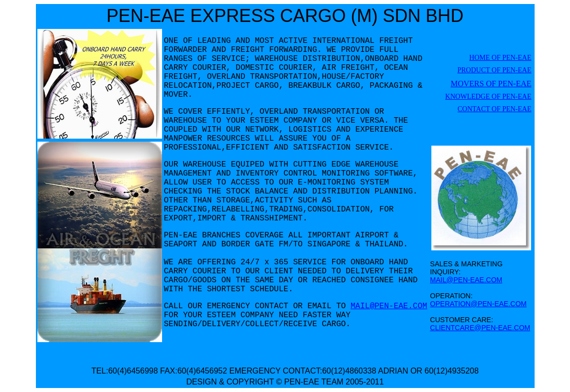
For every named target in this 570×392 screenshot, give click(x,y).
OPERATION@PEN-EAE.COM (478, 304)
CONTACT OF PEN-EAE (495, 109)
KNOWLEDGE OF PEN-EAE (488, 97)
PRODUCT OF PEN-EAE (494, 70)
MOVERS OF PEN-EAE (491, 84)
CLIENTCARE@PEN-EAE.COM (480, 328)
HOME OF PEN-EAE (500, 58)
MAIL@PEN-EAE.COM (389, 306)
